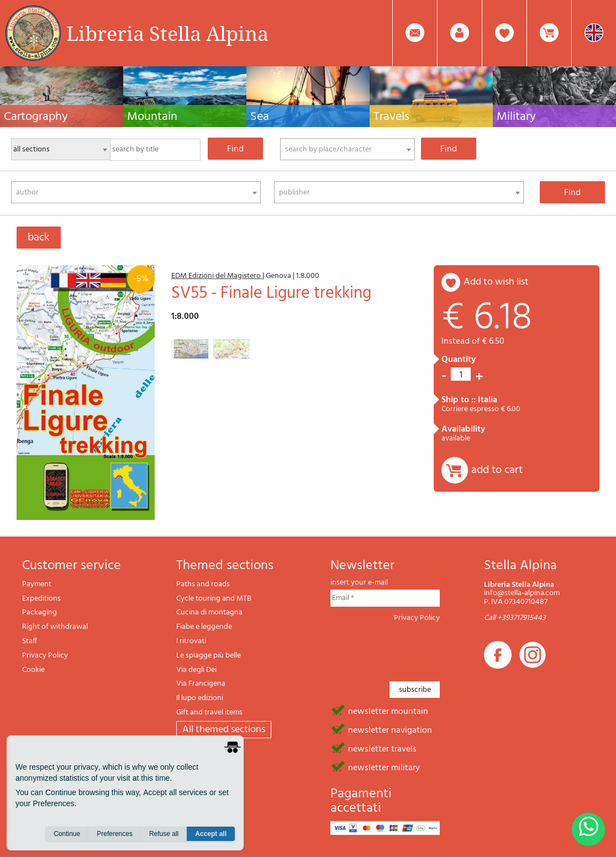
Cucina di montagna (209, 612)
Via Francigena (201, 684)
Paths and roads (203, 584)
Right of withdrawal (55, 627)
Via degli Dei (196, 670)
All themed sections (224, 730)
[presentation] (414, 649)
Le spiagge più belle (209, 656)
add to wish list (496, 282)
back (39, 238)
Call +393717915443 (515, 618)
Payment (37, 584)
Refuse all (164, 835)
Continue (67, 835)
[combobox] (348, 149)
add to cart (497, 470)
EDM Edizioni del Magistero (217, 276)
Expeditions (41, 599)
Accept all (211, 835)
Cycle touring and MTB (214, 599)
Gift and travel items (209, 713)
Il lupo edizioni (200, 698)
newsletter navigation (390, 729)
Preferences (115, 835)
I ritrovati (191, 641)
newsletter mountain (388, 711)
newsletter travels (382, 748)
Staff (30, 641)
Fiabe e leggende (204, 627)
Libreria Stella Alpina (167, 33)
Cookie (33, 670)
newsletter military (384, 767)
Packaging (40, 612)
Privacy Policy (45, 656)
